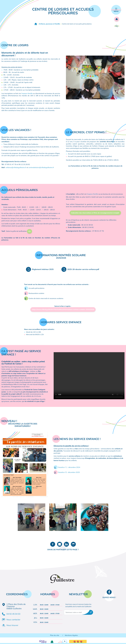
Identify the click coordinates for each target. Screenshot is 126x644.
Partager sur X (60, 544)
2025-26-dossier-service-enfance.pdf (83, 269)
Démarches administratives (16, 640)
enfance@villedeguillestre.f (16, 167)
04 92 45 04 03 (13, 614)
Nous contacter (13, 620)
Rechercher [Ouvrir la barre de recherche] (117, 26)
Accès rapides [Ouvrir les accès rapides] (63, 631)
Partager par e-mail (73, 544)
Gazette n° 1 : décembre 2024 (69, 467)
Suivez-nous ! (109, 597)
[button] (95, 77)
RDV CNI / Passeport (39, 640)
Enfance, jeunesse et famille (50, 24)
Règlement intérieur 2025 (43, 269)
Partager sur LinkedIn (66, 544)
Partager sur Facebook (53, 544)
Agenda (115, 640)
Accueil (36, 24)
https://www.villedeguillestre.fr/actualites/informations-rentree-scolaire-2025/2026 (63, 309)
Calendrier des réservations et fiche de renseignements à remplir (95, 213)
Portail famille (63, 640)
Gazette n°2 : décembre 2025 (69, 472)
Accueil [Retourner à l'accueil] (117, 19)
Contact (90, 640)
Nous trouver (12, 625)
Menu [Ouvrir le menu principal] (116, 10)
